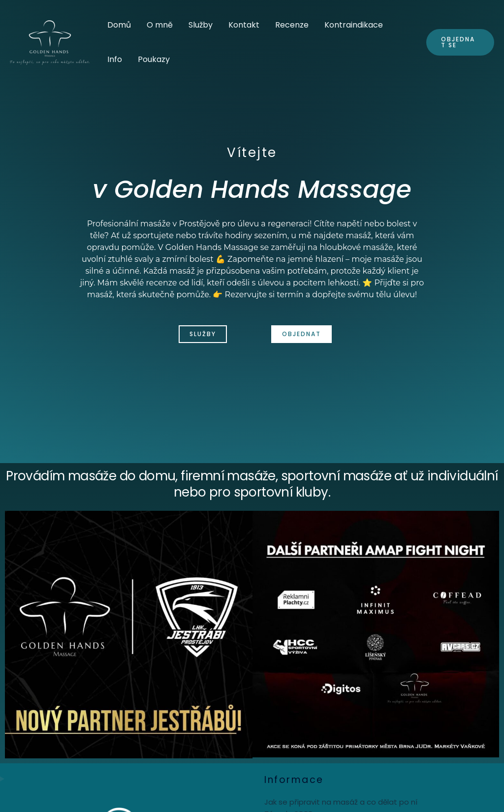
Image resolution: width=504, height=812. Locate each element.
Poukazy (154, 59)
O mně (160, 25)
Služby (201, 25)
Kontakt (244, 25)
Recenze (292, 25)
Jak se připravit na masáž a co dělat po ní (341, 802)
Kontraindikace (354, 25)
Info (115, 59)
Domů (119, 25)
